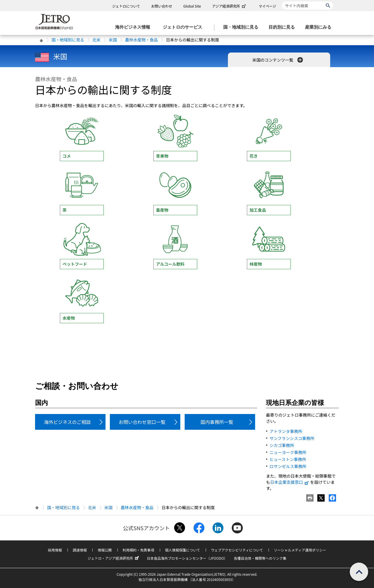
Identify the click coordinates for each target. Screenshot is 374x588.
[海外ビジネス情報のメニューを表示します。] (134, 27)
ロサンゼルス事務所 (288, 466)
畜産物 (162, 210)
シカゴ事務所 (282, 445)
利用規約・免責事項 (138, 550)
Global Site (192, 6)
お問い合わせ (162, 6)
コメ (67, 156)
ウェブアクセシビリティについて (237, 550)
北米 (96, 40)
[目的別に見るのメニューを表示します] (283, 27)
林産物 (256, 264)
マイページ (267, 6)
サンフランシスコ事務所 (292, 438)
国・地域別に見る (68, 40)
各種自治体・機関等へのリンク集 (260, 558)
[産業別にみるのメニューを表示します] (320, 27)
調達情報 (80, 550)
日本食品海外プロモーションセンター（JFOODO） (187, 558)
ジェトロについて (126, 6)
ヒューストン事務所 (288, 459)
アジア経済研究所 (230, 6)
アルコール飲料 (170, 264)
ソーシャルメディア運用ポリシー (300, 550)
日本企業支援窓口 (290, 482)
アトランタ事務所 (286, 431)
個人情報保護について (183, 550)
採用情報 (55, 550)
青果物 (162, 156)
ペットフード (75, 264)
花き (254, 156)
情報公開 (105, 550)
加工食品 (258, 210)
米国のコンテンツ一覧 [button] (278, 60)
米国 (113, 40)
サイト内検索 (282, 1)
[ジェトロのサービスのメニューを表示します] (184, 27)
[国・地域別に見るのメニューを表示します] (243, 27)
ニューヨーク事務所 (288, 452)
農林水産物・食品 (141, 40)
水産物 (69, 318)
